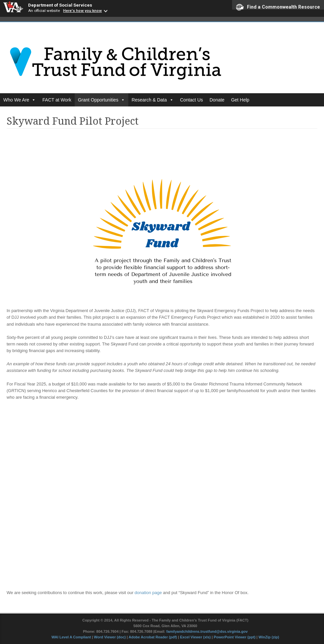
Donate (217, 100)
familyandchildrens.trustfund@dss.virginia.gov (207, 631)
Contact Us (192, 100)
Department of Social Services (60, 5)
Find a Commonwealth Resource (278, 7)
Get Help (240, 100)
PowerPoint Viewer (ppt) (234, 637)
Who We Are (20, 100)
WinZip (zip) (269, 637)
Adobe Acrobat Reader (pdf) (153, 637)
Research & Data (153, 100)
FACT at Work (57, 100)
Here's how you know (82, 11)
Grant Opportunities (101, 100)
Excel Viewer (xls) (195, 637)
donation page (148, 593)
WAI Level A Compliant (72, 637)
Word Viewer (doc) (110, 637)
